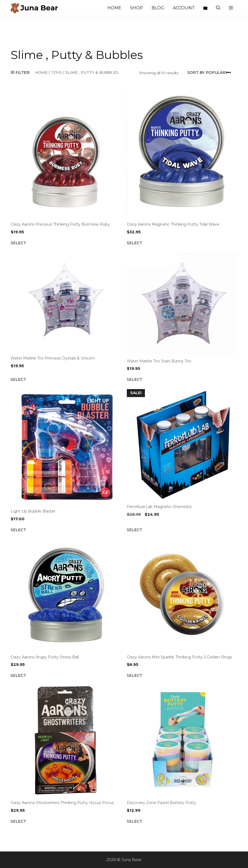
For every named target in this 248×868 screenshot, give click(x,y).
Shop (137, 8)
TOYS (56, 73)
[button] (231, 8)
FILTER (20, 73)
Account (184, 8)
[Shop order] (211, 73)
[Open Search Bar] (218, 8)
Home (114, 8)
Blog (158, 8)
